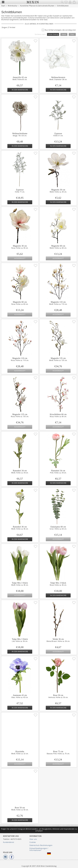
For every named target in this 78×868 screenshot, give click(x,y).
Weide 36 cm (58, 639)
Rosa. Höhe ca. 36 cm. (58, 585)
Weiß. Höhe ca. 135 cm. (58, 360)
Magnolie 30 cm (58, 190)
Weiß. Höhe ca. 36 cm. (20, 529)
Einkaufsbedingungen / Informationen (39, 849)
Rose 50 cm (58, 695)
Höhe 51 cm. (58, 136)
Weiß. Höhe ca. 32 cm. (20, 754)
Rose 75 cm (58, 751)
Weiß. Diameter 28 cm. (58, 79)
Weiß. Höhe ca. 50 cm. (20, 810)
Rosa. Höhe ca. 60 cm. (20, 304)
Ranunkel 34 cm (20, 471)
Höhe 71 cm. (20, 192)
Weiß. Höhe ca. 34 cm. (20, 473)
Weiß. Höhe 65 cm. (20, 79)
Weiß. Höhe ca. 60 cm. (58, 248)
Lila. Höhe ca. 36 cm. (20, 641)
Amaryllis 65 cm (20, 77)
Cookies (33, 842)
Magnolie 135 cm (58, 358)
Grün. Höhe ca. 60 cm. (58, 529)
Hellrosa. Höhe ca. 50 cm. (58, 697)
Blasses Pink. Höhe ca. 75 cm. (58, 754)
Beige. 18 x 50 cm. (20, 136)
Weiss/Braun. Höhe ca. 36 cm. (58, 641)
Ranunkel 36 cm (20, 527)
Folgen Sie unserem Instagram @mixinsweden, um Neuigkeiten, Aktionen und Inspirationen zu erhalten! (39, 830)
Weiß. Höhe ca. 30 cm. (58, 192)
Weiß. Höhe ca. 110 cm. (58, 304)
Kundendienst (9, 842)
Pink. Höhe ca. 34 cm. (58, 473)
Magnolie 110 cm (58, 302)
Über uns (33, 839)
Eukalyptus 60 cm (58, 527)
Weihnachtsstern (58, 77)
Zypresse (58, 133)
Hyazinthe (20, 751)
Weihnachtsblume (20, 133)
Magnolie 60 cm (58, 246)
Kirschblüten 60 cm (58, 414)
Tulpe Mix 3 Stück (20, 583)
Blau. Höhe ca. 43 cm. (20, 697)
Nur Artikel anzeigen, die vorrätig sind (59, 30)
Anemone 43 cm (20, 695)
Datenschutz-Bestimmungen (41, 845)
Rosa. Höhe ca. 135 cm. (20, 416)
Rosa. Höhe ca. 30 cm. (20, 248)
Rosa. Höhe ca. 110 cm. (20, 360)
